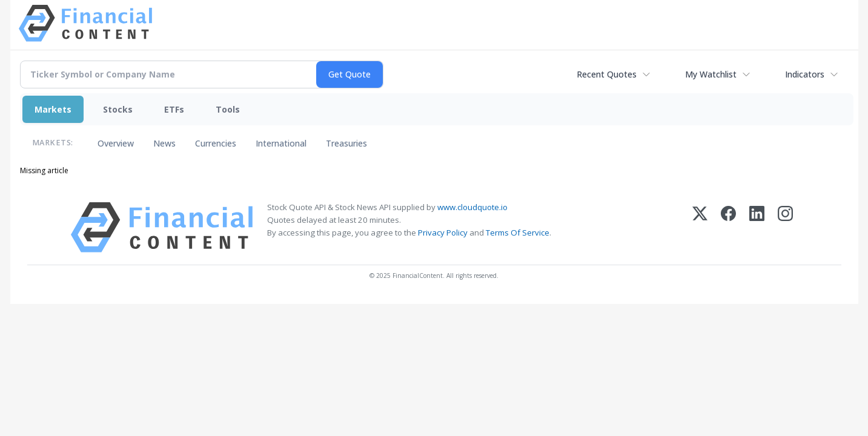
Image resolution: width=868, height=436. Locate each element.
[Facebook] (728, 227)
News (164, 143)
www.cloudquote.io (472, 207)
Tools (228, 109)
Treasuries (346, 143)
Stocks (118, 109)
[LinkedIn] (757, 227)
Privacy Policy (443, 233)
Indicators (805, 74)
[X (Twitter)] (700, 227)
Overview (116, 143)
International (281, 143)
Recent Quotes (607, 74)
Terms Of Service (518, 233)
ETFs (174, 109)
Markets (53, 109)
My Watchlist (711, 74)
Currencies (216, 143)
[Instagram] (785, 227)
